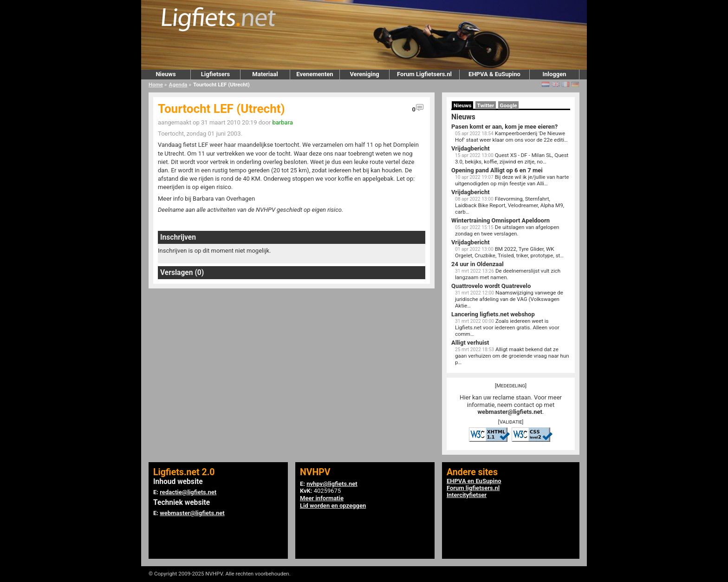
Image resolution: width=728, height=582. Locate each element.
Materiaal (265, 74)
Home (156, 85)
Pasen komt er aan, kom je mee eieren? (504, 127)
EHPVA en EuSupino (474, 481)
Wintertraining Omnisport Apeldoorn (500, 220)
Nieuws (166, 74)
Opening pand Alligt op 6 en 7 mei (497, 170)
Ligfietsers (215, 74)
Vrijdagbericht (471, 148)
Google (509, 105)
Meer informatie (322, 498)
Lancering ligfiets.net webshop (493, 314)
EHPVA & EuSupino (494, 74)
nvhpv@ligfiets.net (332, 484)
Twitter (486, 105)
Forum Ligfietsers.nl (424, 74)
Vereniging (364, 74)
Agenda (178, 85)
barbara (282, 122)
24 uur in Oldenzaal (478, 264)
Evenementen (315, 74)
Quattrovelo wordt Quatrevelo (491, 286)
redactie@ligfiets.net (188, 492)
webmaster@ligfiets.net (510, 412)
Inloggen (554, 74)
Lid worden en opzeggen (333, 506)
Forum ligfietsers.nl (473, 488)
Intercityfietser (467, 495)
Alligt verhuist (470, 343)
